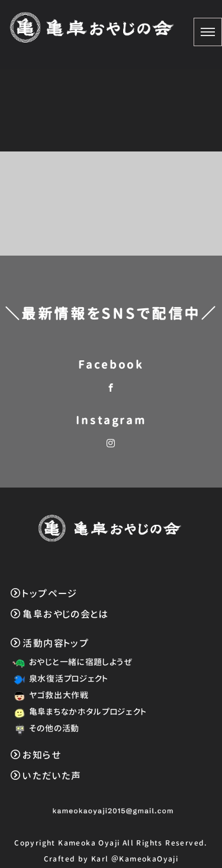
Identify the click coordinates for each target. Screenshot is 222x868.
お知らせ (36, 755)
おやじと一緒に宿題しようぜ (71, 662)
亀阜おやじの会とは (59, 614)
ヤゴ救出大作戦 (49, 695)
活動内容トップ (50, 643)
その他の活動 (44, 728)
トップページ (44, 593)
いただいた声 (46, 776)
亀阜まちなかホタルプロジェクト (78, 711)
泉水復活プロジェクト (59, 678)
